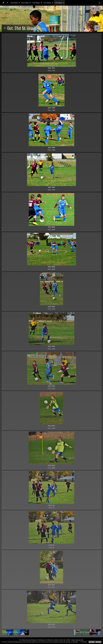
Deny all (98, 642)
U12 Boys (47, 3)
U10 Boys (58, 3)
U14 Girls (14, 3)
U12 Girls (25, 3)
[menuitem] (4, 3)
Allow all (92, 642)
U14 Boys (36, 3)
